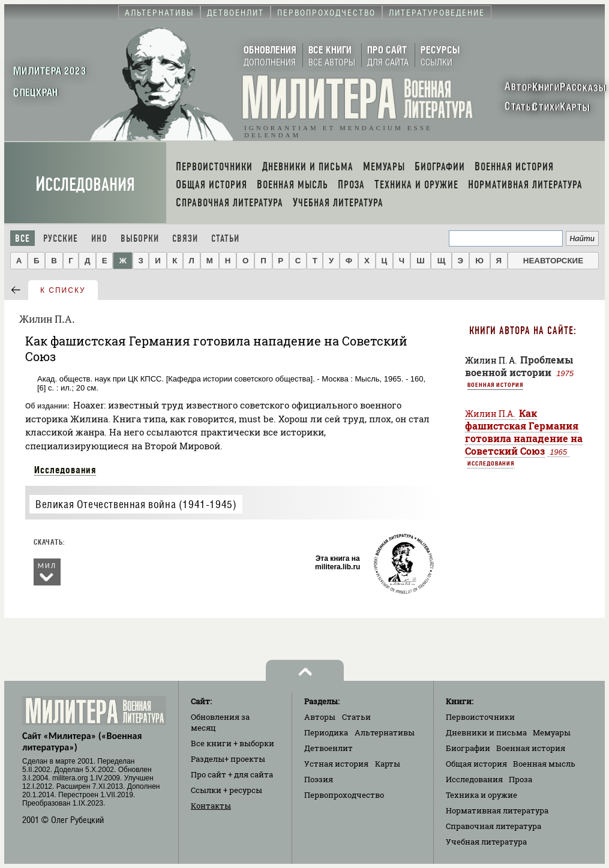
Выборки (140, 238)
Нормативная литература (497, 810)
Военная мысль (544, 764)
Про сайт (232, 774)
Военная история (495, 385)
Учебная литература (486, 842)
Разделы (228, 759)
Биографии (468, 748)
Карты (388, 764)
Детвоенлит (328, 748)
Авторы (320, 717)
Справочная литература (493, 826)
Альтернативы (385, 732)
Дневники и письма (486, 732)
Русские (61, 238)
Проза (520, 779)
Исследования (85, 184)
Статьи (225, 238)
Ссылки (226, 790)
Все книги (232, 743)
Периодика (326, 732)
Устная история (336, 764)
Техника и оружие (481, 795)
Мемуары (552, 732)
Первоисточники (480, 717)
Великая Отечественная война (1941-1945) (136, 504)
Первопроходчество (344, 795)
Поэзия (319, 779)
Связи (185, 238)
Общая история (476, 764)
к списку (63, 290)
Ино (99, 238)
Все (22, 238)
